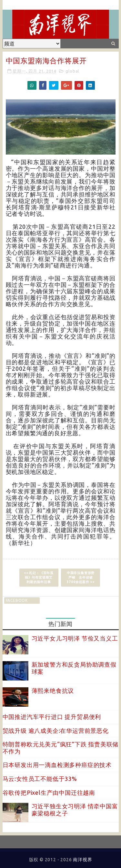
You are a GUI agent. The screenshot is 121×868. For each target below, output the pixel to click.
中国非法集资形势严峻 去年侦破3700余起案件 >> (81, 577)
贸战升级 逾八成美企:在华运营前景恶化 (56, 731)
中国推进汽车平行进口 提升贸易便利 (52, 717)
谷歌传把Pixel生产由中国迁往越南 (49, 792)
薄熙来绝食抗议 (53, 691)
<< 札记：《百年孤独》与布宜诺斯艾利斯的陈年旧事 (39, 577)
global (72, 71)
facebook (17, 600)
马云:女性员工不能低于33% (40, 779)
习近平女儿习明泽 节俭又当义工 (75, 638)
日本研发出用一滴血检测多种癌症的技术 (57, 765)
